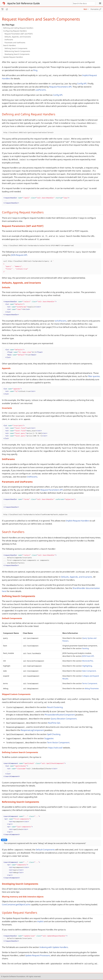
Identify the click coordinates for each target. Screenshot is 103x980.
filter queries (94, 376)
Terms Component (90, 683)
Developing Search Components (17, 54)
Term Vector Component (58, 742)
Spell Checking (54, 734)
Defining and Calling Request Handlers (18, 28)
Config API (82, 84)
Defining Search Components (16, 48)
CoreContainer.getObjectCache (16, 904)
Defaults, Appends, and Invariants (18, 37)
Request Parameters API (60, 87)
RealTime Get (54, 723)
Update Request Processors (37, 955)
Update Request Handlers (13, 57)
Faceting (85, 648)
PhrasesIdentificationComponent (60, 715)
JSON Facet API (88, 656)
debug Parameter (92, 688)
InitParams (9, 40)
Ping (35, 70)
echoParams (61, 321)
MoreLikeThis (88, 661)
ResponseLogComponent (32, 730)
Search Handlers (10, 45)
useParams (41, 90)
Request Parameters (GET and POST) (19, 34)
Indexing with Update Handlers (54, 947)
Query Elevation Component (64, 719)
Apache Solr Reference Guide (24, 3)
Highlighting (87, 666)
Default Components (45, 850)
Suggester (49, 738)
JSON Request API (19, 255)
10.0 (85, 9)
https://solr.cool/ (55, 748)
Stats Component (89, 671)
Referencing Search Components (17, 51)
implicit (40, 921)
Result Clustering (55, 707)
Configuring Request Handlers (15, 31)
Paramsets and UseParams (15, 43)
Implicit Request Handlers (78, 521)
